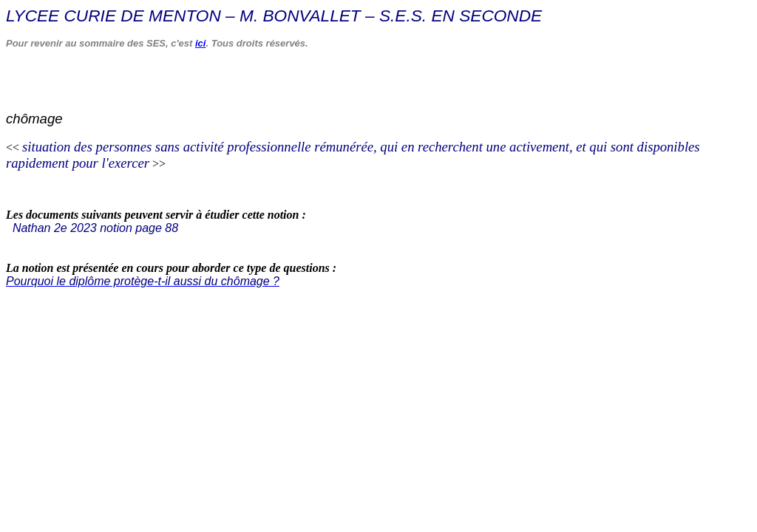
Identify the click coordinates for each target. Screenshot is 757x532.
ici (200, 43)
